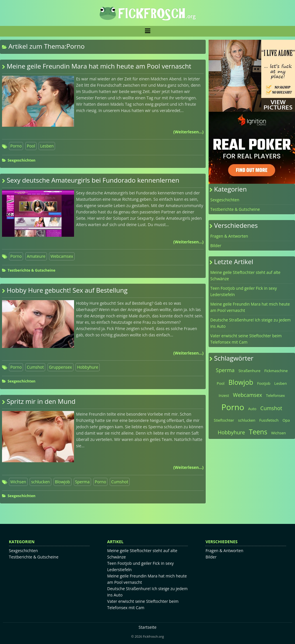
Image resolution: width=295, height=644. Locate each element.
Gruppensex (60, 367)
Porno (16, 146)
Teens (258, 432)
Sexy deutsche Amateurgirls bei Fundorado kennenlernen (93, 180)
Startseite (147, 627)
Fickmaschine (276, 371)
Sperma (83, 482)
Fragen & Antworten (229, 236)
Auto (252, 409)
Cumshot (35, 367)
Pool (31, 146)
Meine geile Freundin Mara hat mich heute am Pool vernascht (99, 66)
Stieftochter (224, 420)
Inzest (224, 395)
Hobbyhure (88, 367)
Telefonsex (275, 395)
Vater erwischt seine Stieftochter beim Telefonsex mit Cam (246, 339)
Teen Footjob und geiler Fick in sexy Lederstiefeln (244, 291)
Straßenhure (249, 371)
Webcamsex (62, 256)
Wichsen (18, 482)
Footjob (264, 383)
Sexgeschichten (21, 160)
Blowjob (63, 482)
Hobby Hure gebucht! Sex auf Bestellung (67, 290)
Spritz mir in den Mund (41, 401)
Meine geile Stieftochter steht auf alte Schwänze (245, 275)
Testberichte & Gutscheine (31, 270)
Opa (286, 420)
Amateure (36, 256)
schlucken (40, 482)
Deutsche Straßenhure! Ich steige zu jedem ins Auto (250, 323)
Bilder (216, 246)
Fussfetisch (269, 420)
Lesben (47, 146)
